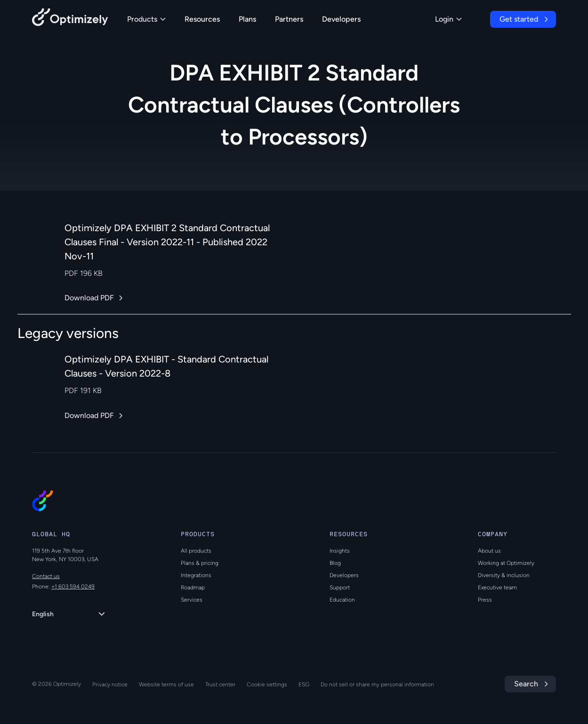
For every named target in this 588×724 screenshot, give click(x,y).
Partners (289, 19)
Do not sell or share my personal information (377, 684)
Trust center (220, 684)
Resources (202, 19)
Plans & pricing (200, 563)
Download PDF (89, 298)
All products (196, 551)
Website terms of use (166, 684)
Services (192, 600)
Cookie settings (267, 684)
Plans (247, 19)
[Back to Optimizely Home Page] (70, 19)
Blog (335, 563)
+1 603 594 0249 (73, 587)
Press (485, 600)
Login (448, 19)
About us (489, 551)
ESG (304, 684)
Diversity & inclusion (504, 575)
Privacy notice (110, 684)
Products (146, 19)
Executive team (497, 587)
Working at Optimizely (506, 563)
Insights (340, 551)
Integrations (196, 575)
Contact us (46, 576)
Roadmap (193, 587)
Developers (341, 19)
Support (340, 587)
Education (342, 600)
